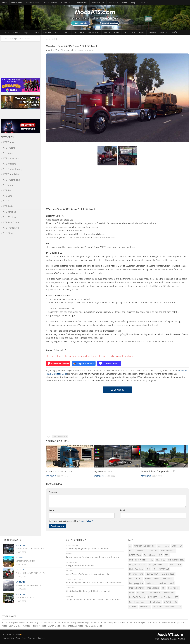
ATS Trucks (53, 39)
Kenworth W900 (152, 579)
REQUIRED (153, 598)
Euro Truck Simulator (138, 560)
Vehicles (138, 33)
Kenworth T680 (168, 574)
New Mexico (173, 588)
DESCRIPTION (135, 555)
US (176, 602)
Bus (121, 33)
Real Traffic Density (137, 598)
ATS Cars (7, 196)
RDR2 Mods (106, 623)
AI (130, 546)
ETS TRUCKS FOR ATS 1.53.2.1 (61, 472)
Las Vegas (150, 584)
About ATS (108, 3)
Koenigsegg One (136, 584)
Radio (107, 33)
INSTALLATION (152, 574)
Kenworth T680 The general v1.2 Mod (159, 472)
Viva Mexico (145, 607)
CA (181, 546)
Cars (114, 33)
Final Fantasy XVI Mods (72, 626)
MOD (172, 584)
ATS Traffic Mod (11, 228)
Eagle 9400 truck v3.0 (104, 472)
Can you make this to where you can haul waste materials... (94, 600)
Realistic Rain (169, 593)
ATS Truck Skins (11, 175)
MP (164, 588)
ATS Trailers (9, 148)
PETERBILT (142, 593)
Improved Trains (136, 574)
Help (126, 3)
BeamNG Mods (21, 623)
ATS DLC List (64, 3)
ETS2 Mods (94, 623)
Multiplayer (79, 3)
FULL (172, 565)
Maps (24, 33)
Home (4, 3)
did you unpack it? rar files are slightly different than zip (92, 557)
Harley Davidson (136, 570)
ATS (167, 546)
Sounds (98, 33)
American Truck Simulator (145, 546)
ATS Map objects (11, 159)
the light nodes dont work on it (80, 566)
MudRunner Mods (66, 623)
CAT (131, 551)
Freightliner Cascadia (138, 565)
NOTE (132, 593)
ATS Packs (8, 207)
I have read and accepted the (71, 521)
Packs (53, 33)
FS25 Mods (7, 623)
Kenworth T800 (136, 579)
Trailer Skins (85, 33)
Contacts (135, 3)
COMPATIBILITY (168, 551)
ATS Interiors (9, 164)
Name (52, 511)
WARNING (157, 607)
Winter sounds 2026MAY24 (29, 586)
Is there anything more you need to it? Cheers (87, 549)
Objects (33, 33)
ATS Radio (8, 191)
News (119, 3)
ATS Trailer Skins (11, 180)
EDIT (54, 437)
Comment (53, 492)
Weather (149, 33)
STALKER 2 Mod (134, 623)
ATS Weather (10, 217)
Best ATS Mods (48, 3)
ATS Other (8, 233)
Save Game (82, 623)
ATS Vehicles (9, 212)
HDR (148, 570)
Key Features (167, 579)
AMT (160, 546)
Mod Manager (153, 588)
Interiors (43, 33)
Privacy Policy (85, 521)
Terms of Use (9, 638)
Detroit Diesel (150, 555)
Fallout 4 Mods (39, 626)
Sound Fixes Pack (136, 602)
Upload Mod (16, 3)
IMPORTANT (164, 570)
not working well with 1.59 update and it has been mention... (95, 583)
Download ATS (94, 3)
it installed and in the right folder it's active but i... (89, 591)
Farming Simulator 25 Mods (43, 623)
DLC (160, 555)
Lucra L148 (162, 584)
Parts (61, 33)
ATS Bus (7, 201)
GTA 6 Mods (119, 623)
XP (180, 607)
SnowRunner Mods (168, 623)
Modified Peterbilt (137, 588)
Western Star (63, 437)
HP (154, 570)
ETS (167, 555)
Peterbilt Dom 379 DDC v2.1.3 (30, 573)
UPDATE (168, 602)
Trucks (5, 33)
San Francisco (166, 598)
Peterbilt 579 (155, 593)
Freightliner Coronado (158, 565)
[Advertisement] (117, 188)
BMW (174, 546)
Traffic (159, 33)
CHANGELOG (141, 551)
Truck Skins (71, 33)
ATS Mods (7, 635)
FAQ (151, 560)
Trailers (15, 33)
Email (123, 511)
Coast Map (154, 551)
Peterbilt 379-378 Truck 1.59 (30, 549)
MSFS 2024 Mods (93, 626)
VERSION (133, 607)
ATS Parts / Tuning (12, 169)
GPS (179, 565)
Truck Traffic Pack (154, 602)
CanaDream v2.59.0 (25, 561)
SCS (176, 598)
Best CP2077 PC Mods (20, 626)
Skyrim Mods (54, 626)
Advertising (32, 638)
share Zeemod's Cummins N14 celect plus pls (87, 574)
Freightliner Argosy (176, 560)
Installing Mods (31, 3)
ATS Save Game (11, 223)
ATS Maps (8, 153)
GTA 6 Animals (150, 623)
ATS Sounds (9, 185)
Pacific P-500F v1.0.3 (26, 598)
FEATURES (161, 560)
